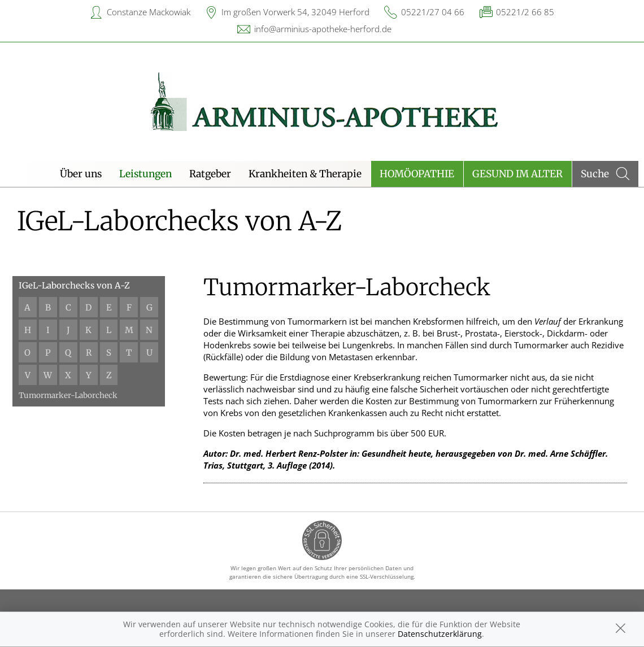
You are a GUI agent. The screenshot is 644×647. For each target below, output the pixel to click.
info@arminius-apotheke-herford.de (323, 29)
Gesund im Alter (517, 174)
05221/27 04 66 (433, 12)
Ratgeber (210, 174)
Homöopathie (417, 174)
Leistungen (145, 174)
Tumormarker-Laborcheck (69, 395)
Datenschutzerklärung (440, 634)
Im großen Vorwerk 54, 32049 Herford (295, 12)
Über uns (81, 174)
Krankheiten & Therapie (305, 174)
